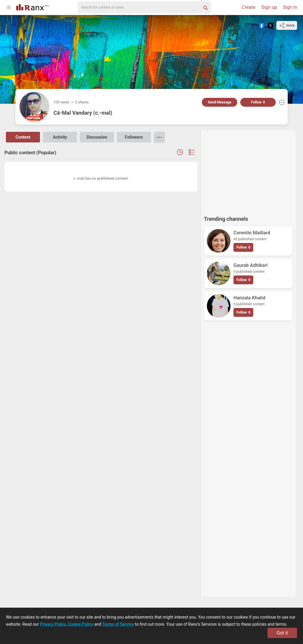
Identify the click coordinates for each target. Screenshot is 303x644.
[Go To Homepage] (33, 7)
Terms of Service (118, 624)
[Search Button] (205, 7)
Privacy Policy (53, 624)
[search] (144, 7)
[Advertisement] (248, 170)
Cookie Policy (81, 624)
